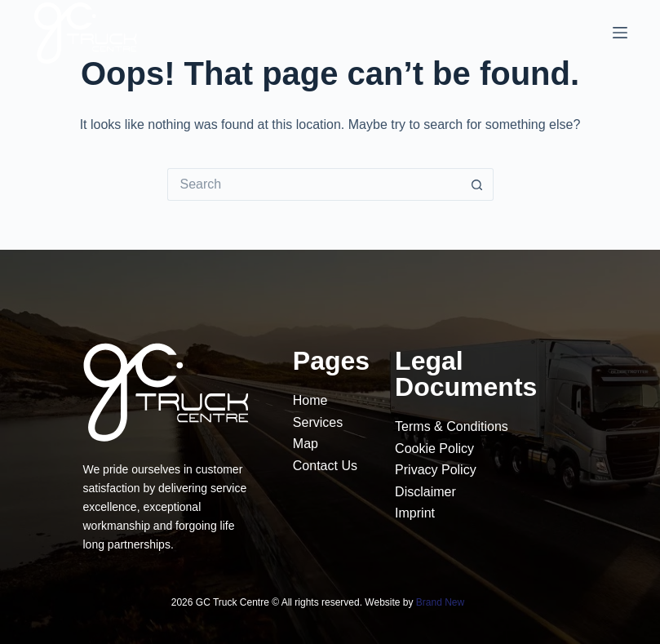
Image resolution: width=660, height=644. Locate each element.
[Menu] (620, 33)
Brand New (440, 602)
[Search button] (477, 184)
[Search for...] (314, 184)
